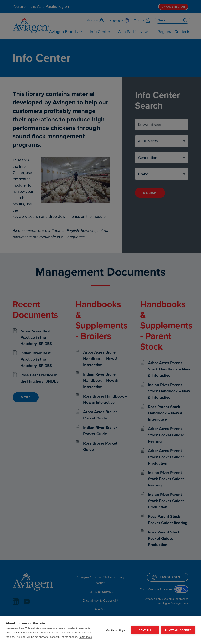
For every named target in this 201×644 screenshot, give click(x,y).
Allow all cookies (178, 630)
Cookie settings (116, 630)
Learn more (85, 637)
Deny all (145, 630)
